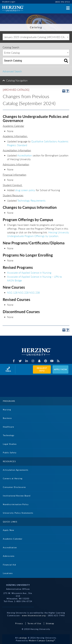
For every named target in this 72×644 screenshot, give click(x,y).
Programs (9, 401)
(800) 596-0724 (63, 2)
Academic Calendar (13, 539)
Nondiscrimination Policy (16, 504)
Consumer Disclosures (14, 487)
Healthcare (9, 427)
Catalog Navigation (17, 80)
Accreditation (10, 547)
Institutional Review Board (17, 496)
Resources (9, 461)
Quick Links (10, 522)
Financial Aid (9, 565)
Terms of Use (34, 623)
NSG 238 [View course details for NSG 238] (34, 293)
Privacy (19, 623)
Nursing (7, 410)
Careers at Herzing (13, 478)
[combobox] (36, 37)
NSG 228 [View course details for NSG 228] (23, 293)
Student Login (9, 2)
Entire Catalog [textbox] (12, 53)
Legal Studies (10, 444)
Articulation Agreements (16, 470)
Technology (9, 435)
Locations (8, 573)
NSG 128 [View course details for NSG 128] (12, 293)
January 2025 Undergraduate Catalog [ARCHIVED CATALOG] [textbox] (37, 37)
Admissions (9, 556)
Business (7, 418)
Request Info (42, 369)
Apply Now (60, 369)
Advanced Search (12, 71)
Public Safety (10, 453)
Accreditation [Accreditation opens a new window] (25, 155)
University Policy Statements (18, 513)
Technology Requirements (31, 201)
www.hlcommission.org (34, 615)
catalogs (23, 638)
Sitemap (50, 623)
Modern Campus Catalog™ (42, 641)
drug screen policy (25, 190)
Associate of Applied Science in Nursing (29, 273)
